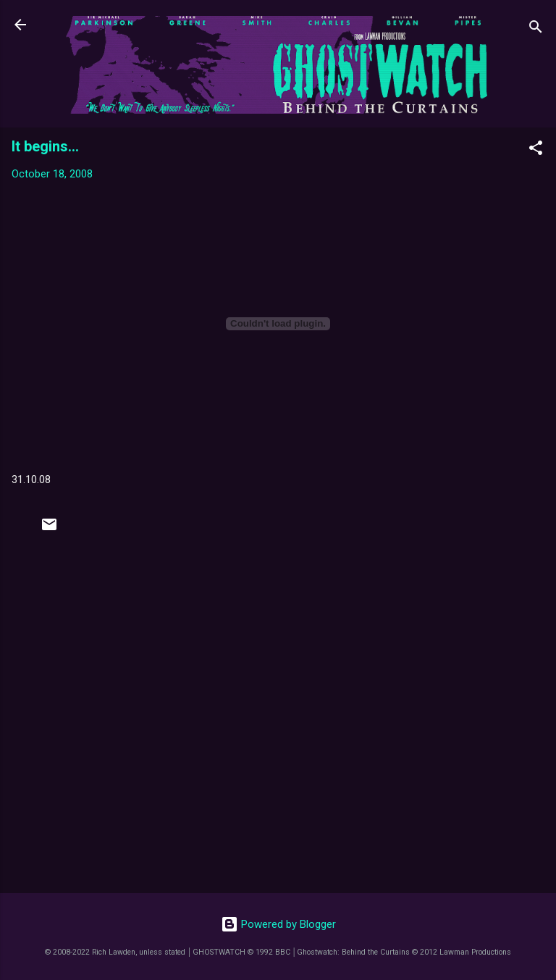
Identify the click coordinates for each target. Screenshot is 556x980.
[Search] (536, 29)
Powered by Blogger (278, 924)
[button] (536, 150)
